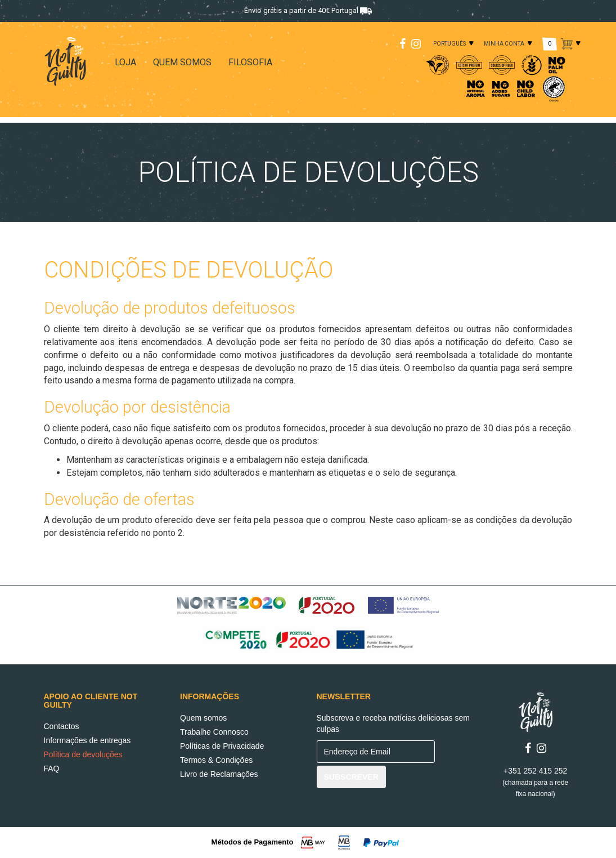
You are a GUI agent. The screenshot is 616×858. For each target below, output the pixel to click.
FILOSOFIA (250, 62)
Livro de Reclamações (219, 774)
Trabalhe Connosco (214, 732)
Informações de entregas (87, 740)
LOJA (125, 62)
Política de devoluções (83, 754)
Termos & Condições (216, 760)
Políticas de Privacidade (222, 746)
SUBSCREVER (351, 777)
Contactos (62, 726)
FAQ (52, 768)
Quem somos (203, 718)
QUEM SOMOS (182, 62)
